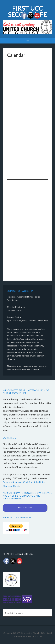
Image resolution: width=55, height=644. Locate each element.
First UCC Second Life (27, 11)
